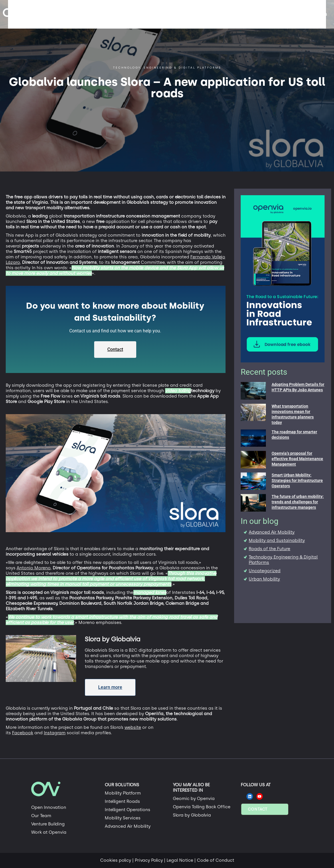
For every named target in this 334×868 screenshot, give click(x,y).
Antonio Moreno (33, 568)
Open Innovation (49, 807)
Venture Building (48, 824)
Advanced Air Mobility (272, 532)
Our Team (41, 816)
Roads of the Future (269, 549)
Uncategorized (265, 571)
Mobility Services (123, 818)
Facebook (23, 733)
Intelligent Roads (122, 801)
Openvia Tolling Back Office (202, 807)
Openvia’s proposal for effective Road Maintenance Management (297, 459)
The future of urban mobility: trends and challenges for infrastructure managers (298, 502)
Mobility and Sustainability (277, 540)
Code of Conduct (216, 860)
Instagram (55, 733)
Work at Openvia (49, 832)
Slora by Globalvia (192, 815)
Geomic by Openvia (194, 799)
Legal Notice (180, 860)
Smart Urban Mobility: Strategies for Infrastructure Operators (297, 480)
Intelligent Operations (128, 810)
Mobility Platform (123, 793)
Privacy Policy (149, 860)
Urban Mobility (264, 579)
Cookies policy (116, 860)
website (133, 727)
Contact (258, 809)
